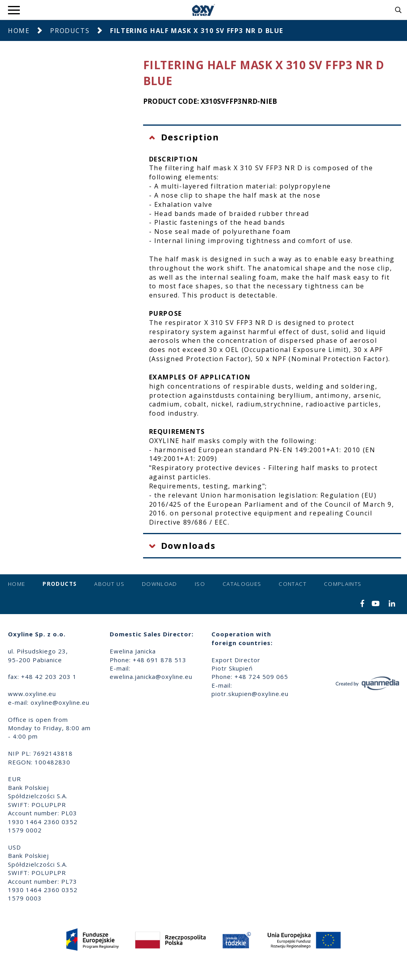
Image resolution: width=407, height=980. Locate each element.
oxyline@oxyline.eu (60, 702)
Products (70, 31)
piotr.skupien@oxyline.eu (250, 694)
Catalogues (242, 584)
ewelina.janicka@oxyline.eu (151, 677)
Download (160, 584)
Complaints (343, 584)
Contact (292, 584)
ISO (200, 584)
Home (19, 31)
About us (109, 584)
